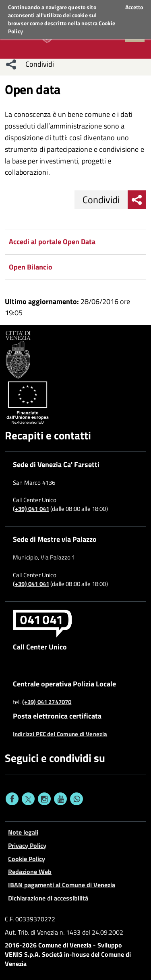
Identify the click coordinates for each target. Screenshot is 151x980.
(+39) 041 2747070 (47, 702)
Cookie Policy (27, 859)
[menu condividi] (11, 64)
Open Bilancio (31, 267)
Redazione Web (30, 872)
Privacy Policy (27, 845)
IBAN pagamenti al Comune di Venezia (62, 885)
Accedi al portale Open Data (52, 242)
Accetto (134, 7)
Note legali (23, 832)
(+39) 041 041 (31, 509)
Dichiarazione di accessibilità (48, 898)
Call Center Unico (40, 647)
